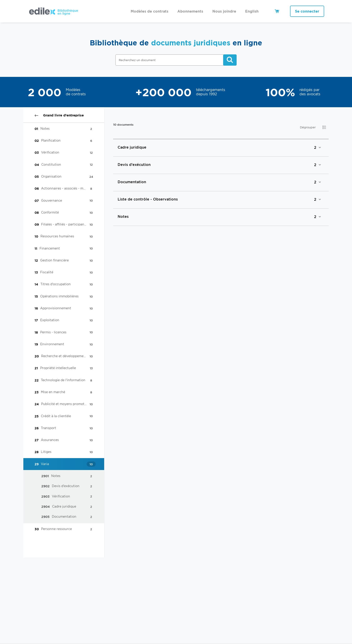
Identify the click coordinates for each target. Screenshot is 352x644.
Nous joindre (224, 11)
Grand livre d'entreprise (59, 115)
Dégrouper (308, 127)
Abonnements (190, 11)
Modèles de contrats (150, 11)
